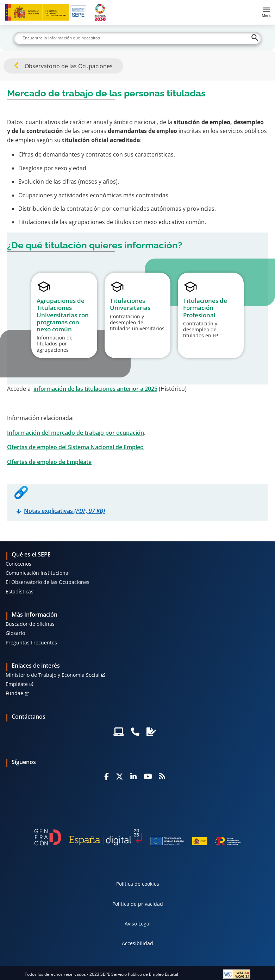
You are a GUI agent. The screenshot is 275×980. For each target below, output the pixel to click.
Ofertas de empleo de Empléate (49, 462)
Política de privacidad (138, 904)
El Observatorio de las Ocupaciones (48, 582)
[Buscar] (137, 38)
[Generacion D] (137, 837)
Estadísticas (20, 591)
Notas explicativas (64, 511)
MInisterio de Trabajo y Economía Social (53, 675)
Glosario (15, 633)
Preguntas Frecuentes (31, 642)
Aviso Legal (138, 924)
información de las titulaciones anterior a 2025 (95, 389)
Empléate (17, 684)
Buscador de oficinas (30, 624)
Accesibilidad (137, 943)
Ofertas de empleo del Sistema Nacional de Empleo (75, 447)
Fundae (14, 693)
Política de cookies (138, 884)
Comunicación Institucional (38, 573)
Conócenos (18, 564)
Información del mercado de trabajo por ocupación (76, 433)
